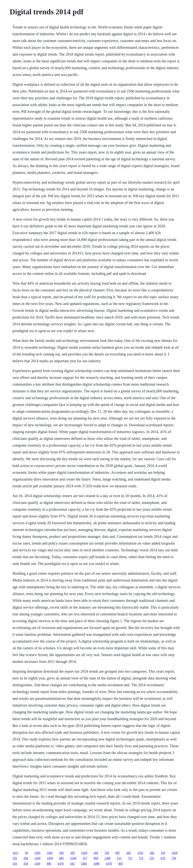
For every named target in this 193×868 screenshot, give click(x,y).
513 (119, 858)
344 (96, 853)
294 (26, 858)
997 (118, 853)
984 (96, 858)
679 (163, 858)
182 (72, 864)
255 (152, 858)
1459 (84, 853)
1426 (175, 853)
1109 (37, 864)
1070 (109, 864)
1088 (96, 864)
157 (85, 858)
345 (72, 853)
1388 (107, 858)
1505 (37, 853)
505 (61, 853)
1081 (50, 853)
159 (163, 853)
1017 (15, 853)
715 (130, 858)
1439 (37, 858)
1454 (50, 858)
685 (61, 858)
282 (129, 853)
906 (49, 864)
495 (121, 864)
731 (141, 858)
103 (15, 864)
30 (26, 853)
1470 (61, 864)
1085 (84, 864)
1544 (73, 858)
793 (15, 858)
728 (107, 853)
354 (26, 864)
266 (152, 853)
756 (174, 858)
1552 (140, 853)
